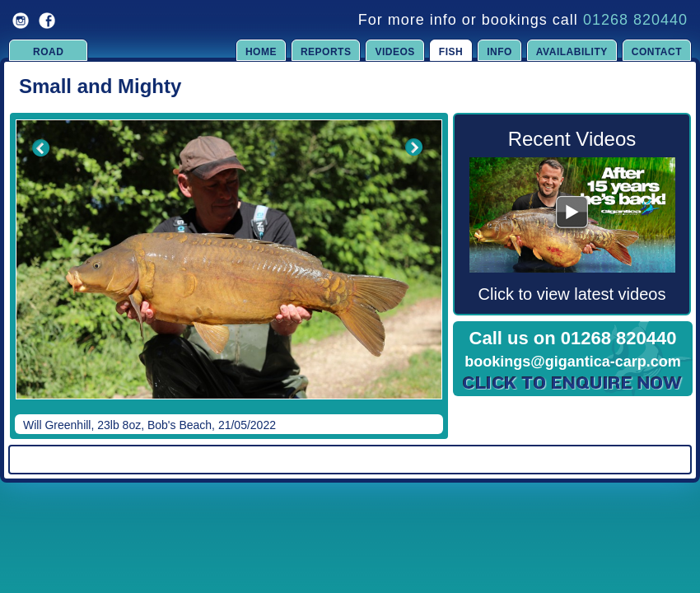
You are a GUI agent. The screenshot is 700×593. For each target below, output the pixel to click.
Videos (394, 52)
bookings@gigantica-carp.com (573, 362)
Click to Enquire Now (573, 383)
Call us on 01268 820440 (573, 338)
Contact (657, 52)
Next (413, 271)
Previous (30, 271)
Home (261, 52)
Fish (451, 52)
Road (48, 52)
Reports (326, 52)
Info (499, 52)
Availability (572, 52)
